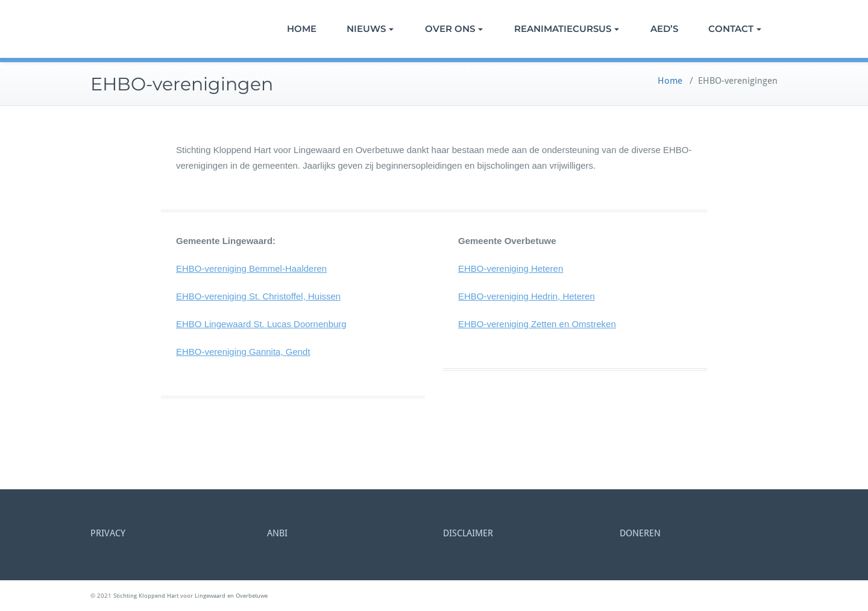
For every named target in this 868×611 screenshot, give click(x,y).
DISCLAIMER (468, 533)
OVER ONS (454, 29)
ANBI (277, 533)
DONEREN (640, 533)
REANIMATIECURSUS (567, 29)
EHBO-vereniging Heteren (511, 268)
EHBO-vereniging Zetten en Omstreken (537, 324)
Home (670, 81)
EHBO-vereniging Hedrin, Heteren (527, 296)
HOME (302, 29)
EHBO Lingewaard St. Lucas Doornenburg (261, 324)
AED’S (664, 29)
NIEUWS (370, 29)
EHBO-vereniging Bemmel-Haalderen (251, 268)
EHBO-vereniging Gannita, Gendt (243, 352)
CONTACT (735, 29)
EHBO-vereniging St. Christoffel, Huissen (258, 296)
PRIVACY (108, 533)
